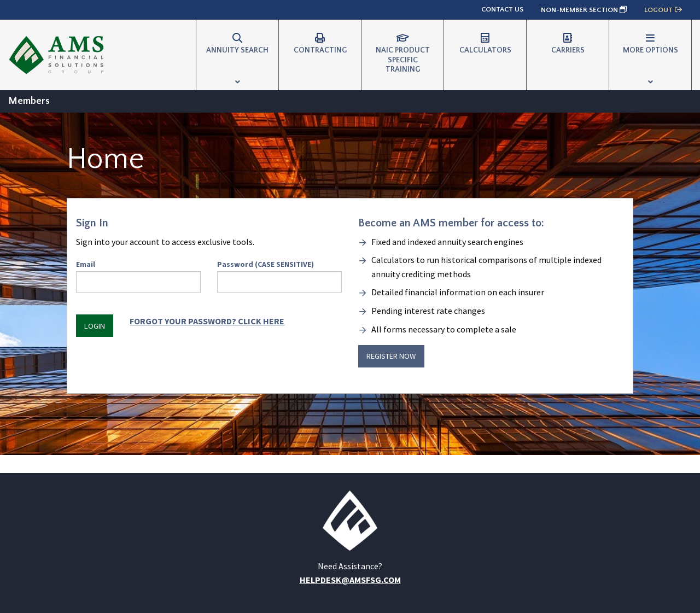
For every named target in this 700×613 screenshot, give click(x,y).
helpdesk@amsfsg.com (350, 580)
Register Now (391, 356)
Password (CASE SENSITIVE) (279, 276)
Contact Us (502, 9)
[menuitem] (237, 55)
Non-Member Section (584, 10)
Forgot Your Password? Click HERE (207, 321)
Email (138, 276)
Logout (664, 10)
